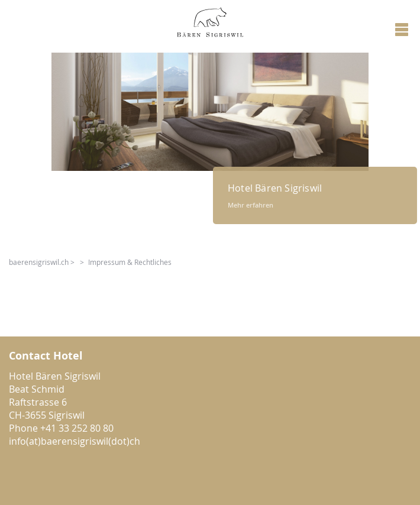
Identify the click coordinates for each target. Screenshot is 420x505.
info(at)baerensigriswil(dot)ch (75, 441)
